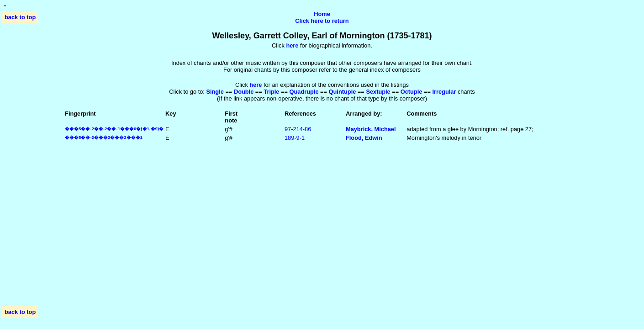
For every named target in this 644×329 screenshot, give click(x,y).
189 (289, 138)
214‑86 (302, 129)
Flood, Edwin (364, 138)
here (256, 85)
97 (288, 129)
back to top (20, 17)
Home (322, 14)
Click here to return (322, 21)
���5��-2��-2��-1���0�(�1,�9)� (114, 129)
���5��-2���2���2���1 (104, 137)
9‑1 (301, 138)
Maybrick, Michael (371, 129)
